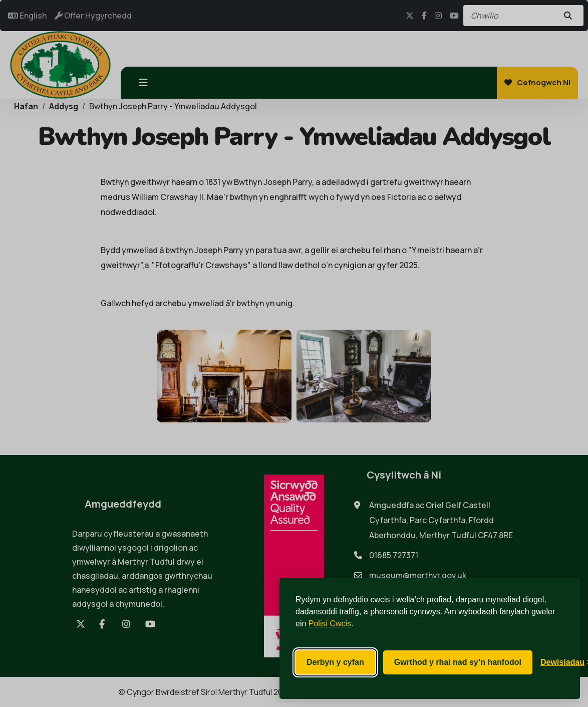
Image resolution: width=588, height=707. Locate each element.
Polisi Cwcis (330, 624)
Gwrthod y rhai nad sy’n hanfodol (458, 662)
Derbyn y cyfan (335, 662)
